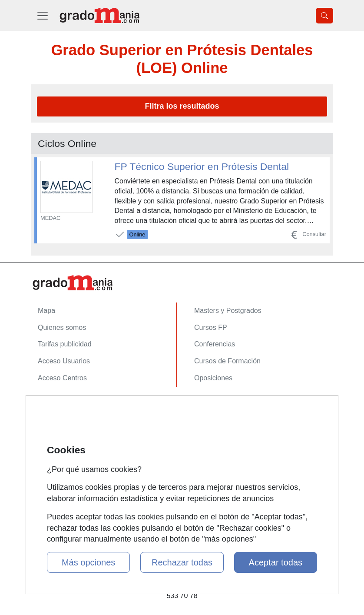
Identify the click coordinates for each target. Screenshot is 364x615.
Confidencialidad (63, 422)
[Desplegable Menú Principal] (43, 15)
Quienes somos (62, 327)
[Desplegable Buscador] (324, 16)
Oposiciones (213, 378)
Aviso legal (55, 439)
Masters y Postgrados (228, 311)
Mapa (46, 311)
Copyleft (51, 455)
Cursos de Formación (227, 361)
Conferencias (215, 344)
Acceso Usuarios (64, 361)
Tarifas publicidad (65, 344)
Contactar (53, 405)
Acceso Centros (62, 378)
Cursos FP (211, 327)
